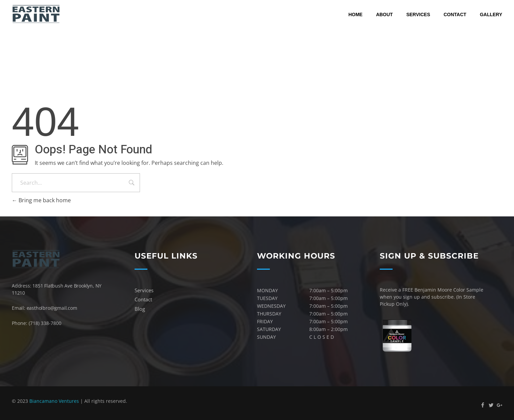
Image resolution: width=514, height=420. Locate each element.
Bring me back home (41, 200)
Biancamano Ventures (54, 401)
